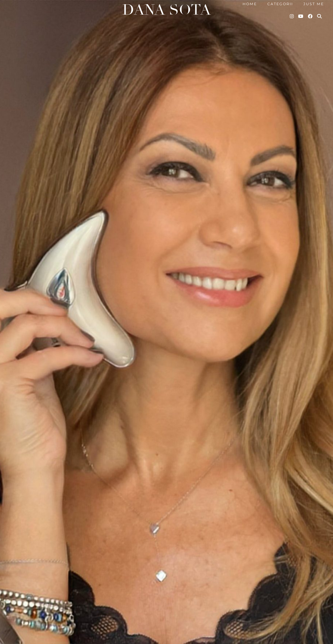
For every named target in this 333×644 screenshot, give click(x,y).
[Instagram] (292, 16)
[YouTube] (301, 16)
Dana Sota (166, 10)
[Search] (320, 16)
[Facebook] (311, 16)
